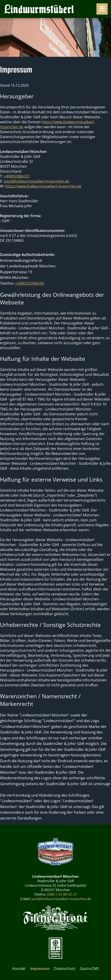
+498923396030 (30, 283)
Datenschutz (65, 969)
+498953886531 (17, 176)
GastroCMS (89, 969)
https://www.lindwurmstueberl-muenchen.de (43, 186)
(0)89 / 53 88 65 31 (62, 894)
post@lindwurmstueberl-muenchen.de (36, 181)
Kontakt (19, 969)
